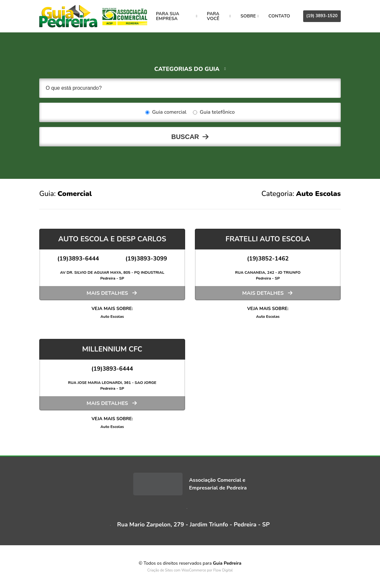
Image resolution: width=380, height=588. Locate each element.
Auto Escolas (112, 317)
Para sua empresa (177, 16)
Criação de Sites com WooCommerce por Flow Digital (190, 570)
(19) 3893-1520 (322, 16)
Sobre (250, 16)
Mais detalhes (107, 293)
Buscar (185, 137)
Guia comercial (166, 112)
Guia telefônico (214, 112)
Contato (279, 16)
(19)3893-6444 (78, 259)
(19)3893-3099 (146, 259)
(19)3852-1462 (268, 259)
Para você (219, 16)
